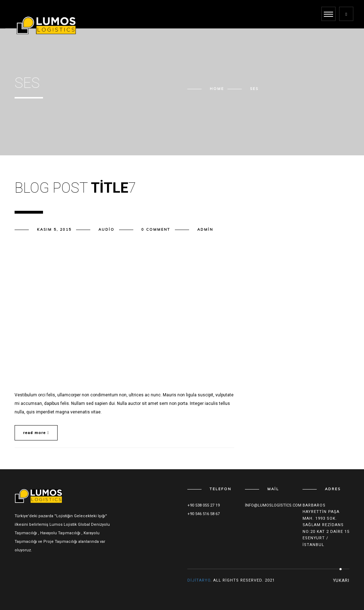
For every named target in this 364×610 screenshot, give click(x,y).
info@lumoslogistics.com (273, 505)
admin (205, 229)
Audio (106, 229)
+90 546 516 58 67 (204, 514)
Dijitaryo (199, 580)
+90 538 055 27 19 (204, 505)
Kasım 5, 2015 (54, 229)
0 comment (156, 229)
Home (217, 89)
